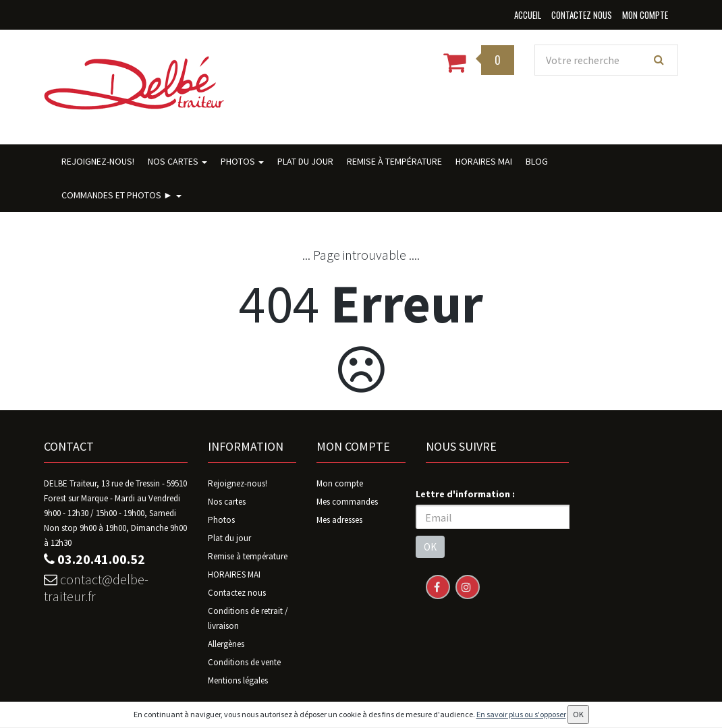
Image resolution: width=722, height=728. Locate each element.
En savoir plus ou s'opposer (521, 714)
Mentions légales (238, 680)
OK (430, 547)
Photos (242, 161)
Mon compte (340, 483)
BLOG (537, 161)
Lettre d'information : (465, 494)
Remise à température (394, 161)
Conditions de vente (244, 662)
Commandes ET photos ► (121, 195)
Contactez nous (237, 593)
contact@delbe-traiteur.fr (96, 588)
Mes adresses (339, 520)
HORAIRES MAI (484, 161)
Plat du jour (305, 161)
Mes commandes (347, 502)
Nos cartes (177, 161)
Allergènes (226, 644)
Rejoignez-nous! (98, 161)
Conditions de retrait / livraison (248, 618)
